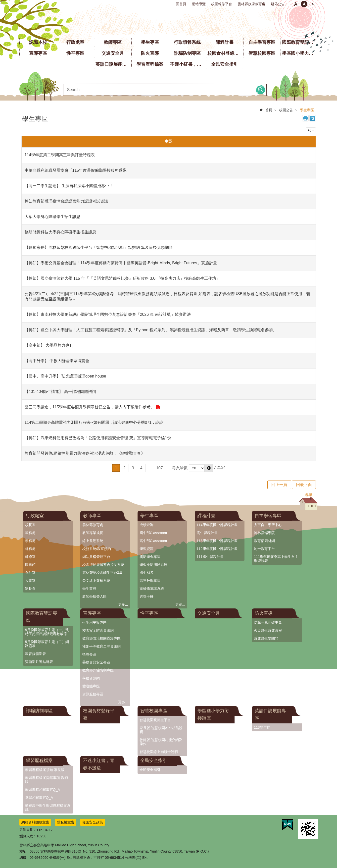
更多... (123, 604)
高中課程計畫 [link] (207, 533)
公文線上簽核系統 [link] (96, 581)
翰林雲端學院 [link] (264, 533)
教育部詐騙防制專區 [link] (98, 670)
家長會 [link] (30, 589)
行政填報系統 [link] (187, 42)
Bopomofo (313, 118)
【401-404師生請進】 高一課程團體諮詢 (60, 392)
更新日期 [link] (26, 829)
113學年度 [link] (262, 727)
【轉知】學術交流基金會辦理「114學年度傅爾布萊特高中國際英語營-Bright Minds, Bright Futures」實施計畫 (121, 263)
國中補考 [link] (146, 573)
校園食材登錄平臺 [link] (225, 53)
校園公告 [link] (286, 110)
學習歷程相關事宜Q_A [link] (43, 790)
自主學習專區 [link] (262, 42)
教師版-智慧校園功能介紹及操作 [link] (161, 742)
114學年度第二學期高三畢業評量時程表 (60, 155)
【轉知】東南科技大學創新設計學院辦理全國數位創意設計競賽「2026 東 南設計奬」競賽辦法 (108, 314)
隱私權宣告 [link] (66, 822)
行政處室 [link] (75, 42)
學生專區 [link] (150, 42)
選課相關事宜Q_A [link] (39, 798)
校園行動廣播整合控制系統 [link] (103, 565)
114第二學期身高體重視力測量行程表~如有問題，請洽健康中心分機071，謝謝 (94, 422)
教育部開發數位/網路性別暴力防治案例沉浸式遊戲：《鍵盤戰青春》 (85, 453)
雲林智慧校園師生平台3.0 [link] (102, 573)
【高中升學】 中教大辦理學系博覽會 (57, 361)
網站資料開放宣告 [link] (35, 822)
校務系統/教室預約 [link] (97, 549)
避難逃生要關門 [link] (266, 638)
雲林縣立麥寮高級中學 (168, 22)
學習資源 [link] (146, 549)
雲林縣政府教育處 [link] (251, 4)
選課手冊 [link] (146, 597)
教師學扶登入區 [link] (95, 597)
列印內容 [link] (305, 118)
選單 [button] (308, 495)
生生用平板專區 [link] (95, 622)
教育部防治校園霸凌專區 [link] (101, 638)
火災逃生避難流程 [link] (268, 630)
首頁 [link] (269, 110)
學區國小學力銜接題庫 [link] (300, 53)
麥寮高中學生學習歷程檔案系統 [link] (48, 808)
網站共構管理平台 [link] (96, 557)
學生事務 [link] (89, 589)
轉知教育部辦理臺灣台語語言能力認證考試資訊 (66, 201)
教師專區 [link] (113, 42)
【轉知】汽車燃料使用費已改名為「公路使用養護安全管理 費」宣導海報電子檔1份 (98, 438)
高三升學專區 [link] (150, 581)
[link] (288, 825)
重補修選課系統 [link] (152, 589)
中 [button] (304, 4)
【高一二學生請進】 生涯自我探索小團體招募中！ (69, 186)
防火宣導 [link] (150, 53)
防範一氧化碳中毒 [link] (268, 622)
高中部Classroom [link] (153, 541)
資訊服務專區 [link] (93, 694)
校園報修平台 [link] (222, 4)
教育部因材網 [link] (264, 541)
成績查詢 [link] (146, 525)
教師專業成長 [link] (93, 533)
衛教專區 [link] (89, 654)
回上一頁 (279, 485)
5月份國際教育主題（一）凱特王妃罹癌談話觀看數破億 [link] (47, 632)
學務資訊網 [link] (91, 678)
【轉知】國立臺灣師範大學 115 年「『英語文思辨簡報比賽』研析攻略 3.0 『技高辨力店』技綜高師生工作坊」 (122, 278)
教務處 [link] (30, 533)
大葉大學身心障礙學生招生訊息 (52, 217)
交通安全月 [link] (113, 53)
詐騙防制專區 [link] (187, 53)
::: (2, 2)
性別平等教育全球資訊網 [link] (101, 646)
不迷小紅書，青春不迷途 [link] (188, 64)
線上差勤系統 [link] (93, 541)
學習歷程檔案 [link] (150, 64)
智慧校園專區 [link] (262, 53)
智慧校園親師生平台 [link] (155, 720)
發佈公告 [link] (278, 4)
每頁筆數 (180, 468)
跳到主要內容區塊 (3, 3)
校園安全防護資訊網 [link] (98, 630)
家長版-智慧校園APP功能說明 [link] (161, 730)
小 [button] (296, 4)
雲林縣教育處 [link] (93, 525)
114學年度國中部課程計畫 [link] (217, 525)
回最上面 (304, 485)
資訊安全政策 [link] (93, 822)
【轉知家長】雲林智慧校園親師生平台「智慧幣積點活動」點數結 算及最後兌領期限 (99, 247)
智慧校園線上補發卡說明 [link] (159, 752)
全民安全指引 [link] (225, 64)
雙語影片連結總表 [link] (39, 662)
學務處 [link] (30, 541)
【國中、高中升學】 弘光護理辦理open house (65, 376)
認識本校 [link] (38, 42)
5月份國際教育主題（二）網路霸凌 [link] (47, 644)
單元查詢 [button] (311, 130)
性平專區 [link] (75, 53)
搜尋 (261, 90)
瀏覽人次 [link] (26, 836)
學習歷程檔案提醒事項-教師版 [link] (47, 780)
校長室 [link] (30, 525)
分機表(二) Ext (136, 858)
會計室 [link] (30, 573)
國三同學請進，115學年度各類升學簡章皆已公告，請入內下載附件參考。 (90, 407)
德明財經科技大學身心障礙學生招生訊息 (60, 232)
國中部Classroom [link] (153, 533)
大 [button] (313, 4)
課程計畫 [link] (225, 42)
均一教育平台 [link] (264, 549)
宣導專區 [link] (38, 53)
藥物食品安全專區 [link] (96, 662)
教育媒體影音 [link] (36, 654)
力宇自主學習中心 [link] (268, 525)
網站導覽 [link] (199, 4)
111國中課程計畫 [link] (210, 557)
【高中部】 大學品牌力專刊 (49, 345)
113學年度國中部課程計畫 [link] (217, 541)
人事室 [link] (30, 581)
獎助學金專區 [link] (150, 557)
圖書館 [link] (30, 565)
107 (160, 468)
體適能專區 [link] (91, 686)
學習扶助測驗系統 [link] (153, 565)
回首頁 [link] (181, 4)
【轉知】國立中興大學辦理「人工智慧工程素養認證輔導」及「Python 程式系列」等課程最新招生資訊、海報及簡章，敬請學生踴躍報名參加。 (151, 330)
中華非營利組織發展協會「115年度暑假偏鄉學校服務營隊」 (78, 170)
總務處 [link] (30, 549)
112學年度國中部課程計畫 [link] (217, 549)
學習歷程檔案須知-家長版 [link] (45, 770)
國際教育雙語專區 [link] (300, 42)
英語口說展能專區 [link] (113, 64)
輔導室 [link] (30, 557)
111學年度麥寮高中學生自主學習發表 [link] (276, 559)
